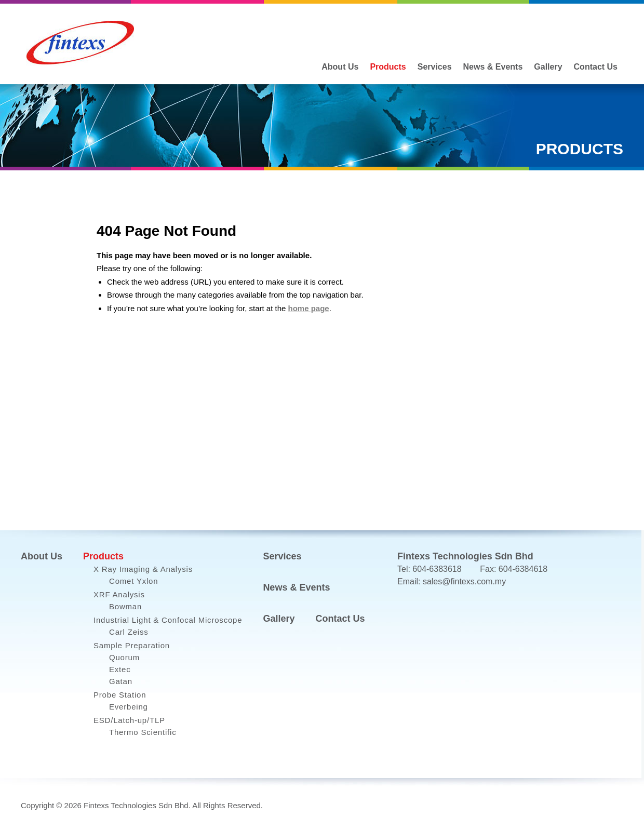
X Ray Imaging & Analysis (143, 569)
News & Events (493, 67)
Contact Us (596, 67)
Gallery (548, 67)
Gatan (121, 681)
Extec (120, 669)
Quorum (124, 657)
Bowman (125, 606)
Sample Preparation (132, 645)
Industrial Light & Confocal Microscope (168, 620)
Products (388, 67)
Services (435, 67)
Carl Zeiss (129, 632)
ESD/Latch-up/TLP (129, 720)
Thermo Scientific (143, 732)
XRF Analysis (119, 594)
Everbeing (129, 707)
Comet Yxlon (133, 581)
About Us (340, 67)
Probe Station (120, 695)
